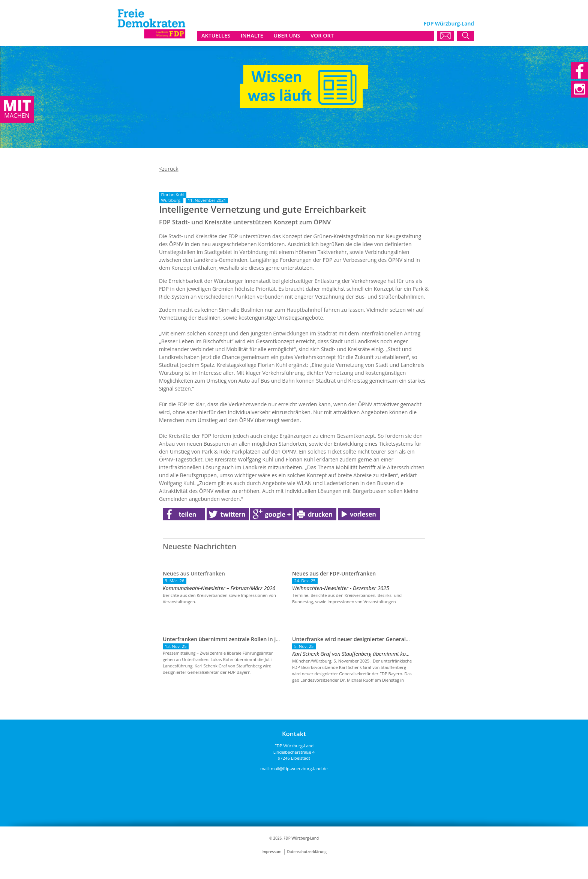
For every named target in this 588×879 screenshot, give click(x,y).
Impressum (271, 852)
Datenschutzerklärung (307, 852)
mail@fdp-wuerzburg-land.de (299, 769)
